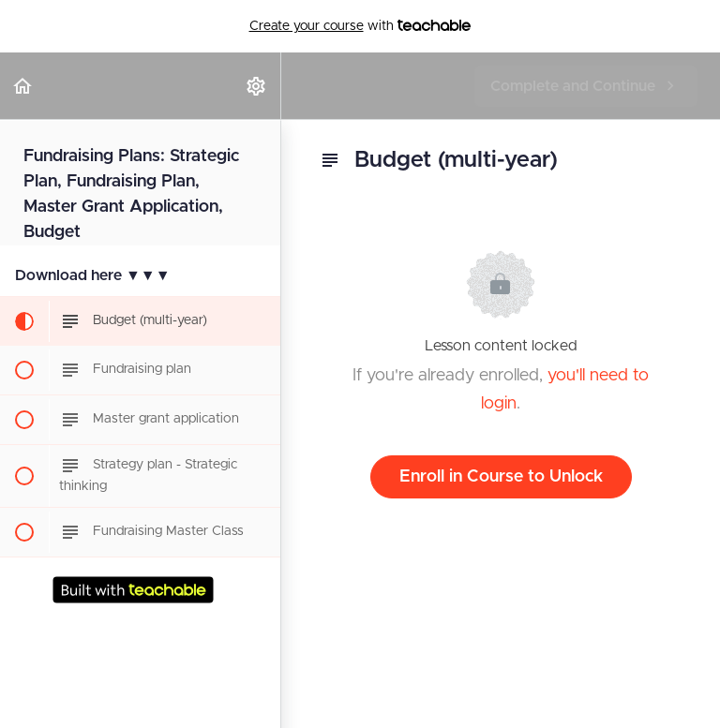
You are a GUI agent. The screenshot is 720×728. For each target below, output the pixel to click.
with (360, 26)
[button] (23, 86)
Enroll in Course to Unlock (501, 477)
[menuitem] (257, 86)
